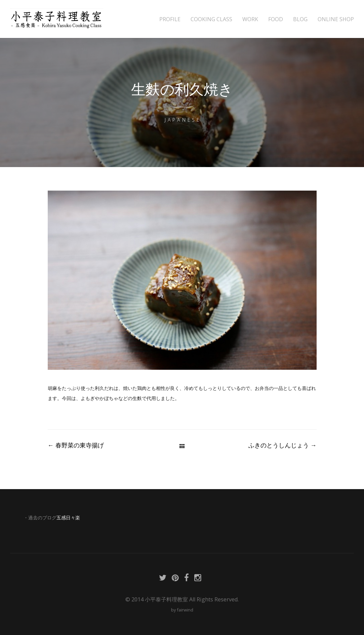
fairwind (185, 610)
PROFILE (170, 19)
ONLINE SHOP (336, 19)
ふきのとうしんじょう (282, 445)
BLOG (300, 19)
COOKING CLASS (211, 19)
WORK (250, 19)
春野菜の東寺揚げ (76, 445)
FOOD (276, 19)
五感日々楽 (68, 518)
